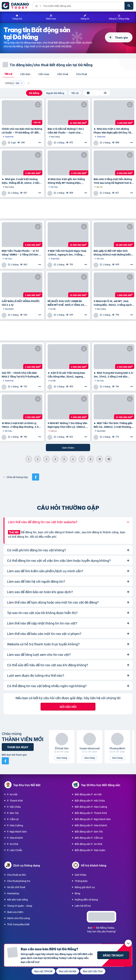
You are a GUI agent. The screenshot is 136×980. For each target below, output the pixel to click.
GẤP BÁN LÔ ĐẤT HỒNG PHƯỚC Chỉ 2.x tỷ (21, 303)
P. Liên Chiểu (15, 850)
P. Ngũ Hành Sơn (17, 831)
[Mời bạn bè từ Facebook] (5, 761)
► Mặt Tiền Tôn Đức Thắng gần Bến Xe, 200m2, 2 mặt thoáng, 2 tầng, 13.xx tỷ (114, 425)
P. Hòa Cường (15, 825)
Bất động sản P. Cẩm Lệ (89, 838)
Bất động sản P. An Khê (88, 844)
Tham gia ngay (18, 747)
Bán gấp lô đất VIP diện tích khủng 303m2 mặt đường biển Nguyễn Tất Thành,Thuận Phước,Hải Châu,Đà (112, 252)
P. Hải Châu (14, 807)
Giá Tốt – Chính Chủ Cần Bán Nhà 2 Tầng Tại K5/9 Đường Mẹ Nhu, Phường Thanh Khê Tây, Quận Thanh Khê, (21, 374)
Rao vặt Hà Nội (68, 971)
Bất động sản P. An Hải (88, 794)
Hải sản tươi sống (17, 899)
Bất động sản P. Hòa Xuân (90, 850)
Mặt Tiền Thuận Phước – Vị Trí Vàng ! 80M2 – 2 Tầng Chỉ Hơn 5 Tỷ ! (21, 252)
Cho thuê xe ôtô (16, 875)
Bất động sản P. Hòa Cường (91, 807)
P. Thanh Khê (15, 800)
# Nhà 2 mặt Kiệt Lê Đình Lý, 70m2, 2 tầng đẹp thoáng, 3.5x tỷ (21, 425)
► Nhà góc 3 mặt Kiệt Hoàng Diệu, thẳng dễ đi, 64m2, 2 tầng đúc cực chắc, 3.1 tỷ (21, 181)
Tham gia (121, 37)
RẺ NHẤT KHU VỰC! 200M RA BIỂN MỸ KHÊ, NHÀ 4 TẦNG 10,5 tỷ (67, 303)
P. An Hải (12, 794)
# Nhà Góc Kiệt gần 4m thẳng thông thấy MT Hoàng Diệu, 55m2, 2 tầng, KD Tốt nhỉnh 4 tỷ (67, 181)
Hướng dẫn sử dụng (86, 899)
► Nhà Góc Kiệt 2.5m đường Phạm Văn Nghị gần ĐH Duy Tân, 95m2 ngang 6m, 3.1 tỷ (114, 130)
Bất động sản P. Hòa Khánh (91, 825)
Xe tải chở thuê (16, 887)
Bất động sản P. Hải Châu (90, 800)
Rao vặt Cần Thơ (93, 971)
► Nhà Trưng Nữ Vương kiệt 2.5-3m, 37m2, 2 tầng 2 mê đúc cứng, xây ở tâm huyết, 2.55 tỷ (114, 374)
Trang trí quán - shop (20, 906)
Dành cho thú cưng (19, 918)
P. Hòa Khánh (15, 838)
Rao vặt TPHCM (43, 971)
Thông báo (81, 881)
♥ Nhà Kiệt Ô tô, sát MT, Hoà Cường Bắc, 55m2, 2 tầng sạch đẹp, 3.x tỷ (113, 303)
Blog (77, 893)
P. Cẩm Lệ (13, 819)
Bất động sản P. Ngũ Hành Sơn (93, 819)
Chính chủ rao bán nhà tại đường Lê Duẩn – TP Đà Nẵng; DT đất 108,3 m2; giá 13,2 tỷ (22, 130)
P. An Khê (13, 844)
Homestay (13, 893)
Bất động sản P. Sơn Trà (89, 831)
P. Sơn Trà (13, 813)
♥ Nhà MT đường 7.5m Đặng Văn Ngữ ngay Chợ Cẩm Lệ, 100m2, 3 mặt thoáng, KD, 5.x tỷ (68, 425)
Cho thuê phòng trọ (19, 881)
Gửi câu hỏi (68, 707)
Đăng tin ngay (113, 955)
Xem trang (62, 758)
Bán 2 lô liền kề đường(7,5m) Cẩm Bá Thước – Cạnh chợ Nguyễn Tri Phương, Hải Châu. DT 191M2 (66, 130)
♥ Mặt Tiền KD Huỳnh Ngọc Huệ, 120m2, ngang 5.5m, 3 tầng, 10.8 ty (67, 252)
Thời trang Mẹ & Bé (18, 924)
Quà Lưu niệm (15, 912)
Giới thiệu (80, 875)
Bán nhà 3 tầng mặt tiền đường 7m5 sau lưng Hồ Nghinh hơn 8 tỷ (113, 181)
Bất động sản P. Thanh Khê (91, 813)
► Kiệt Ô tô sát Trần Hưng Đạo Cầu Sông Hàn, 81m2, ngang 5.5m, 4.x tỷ (66, 374)
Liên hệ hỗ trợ (83, 906)
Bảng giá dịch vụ (85, 887)
